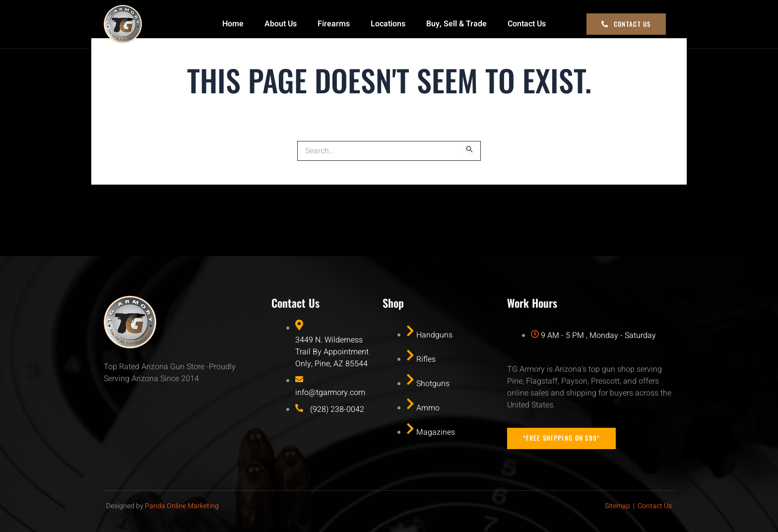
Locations (388, 24)
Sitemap (617, 505)
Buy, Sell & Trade (456, 24)
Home (233, 24)
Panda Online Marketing (182, 505)
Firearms (334, 24)
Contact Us (527, 24)
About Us (281, 24)
